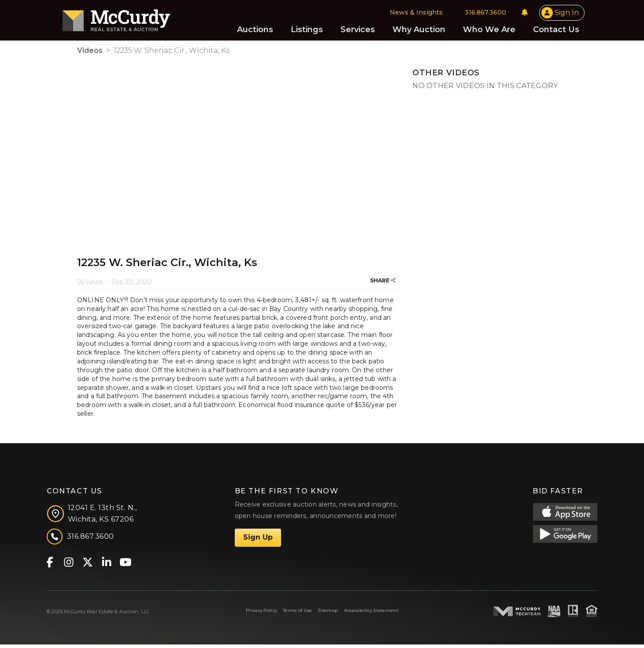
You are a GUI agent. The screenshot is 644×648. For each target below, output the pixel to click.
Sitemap (328, 614)
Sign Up (258, 541)
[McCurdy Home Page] (131, 19)
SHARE (383, 284)
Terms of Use (298, 614)
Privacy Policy (261, 614)
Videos (90, 54)
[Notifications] (510, 14)
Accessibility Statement (371, 614)
